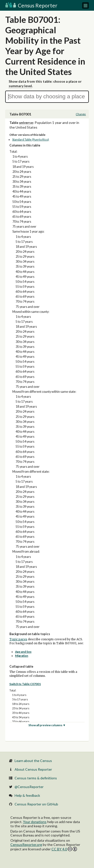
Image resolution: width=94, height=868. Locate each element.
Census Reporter (31, 5)
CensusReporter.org (26, 845)
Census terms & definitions (36, 778)
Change (81, 114)
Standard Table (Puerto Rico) (31, 139)
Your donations (35, 822)
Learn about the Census (33, 761)
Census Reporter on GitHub (36, 804)
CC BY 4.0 (64, 849)
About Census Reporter (33, 769)
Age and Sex (23, 652)
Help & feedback (27, 795)
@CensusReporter (29, 787)
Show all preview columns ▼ (47, 725)
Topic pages (18, 639)
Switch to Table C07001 (25, 684)
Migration (22, 656)
